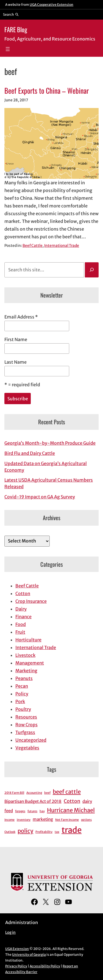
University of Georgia (29, 955)
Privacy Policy (16, 966)
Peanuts (24, 678)
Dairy (21, 609)
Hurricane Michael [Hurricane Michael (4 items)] (71, 810)
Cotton (23, 593)
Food (21, 624)
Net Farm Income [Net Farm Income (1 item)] (67, 820)
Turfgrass (25, 732)
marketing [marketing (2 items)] (43, 819)
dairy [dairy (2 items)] (87, 801)
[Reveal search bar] (11, 14)
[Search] (92, 270)
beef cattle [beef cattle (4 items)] (67, 792)
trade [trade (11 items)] (72, 830)
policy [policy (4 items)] (25, 831)
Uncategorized (31, 740)
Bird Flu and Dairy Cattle (30, 453)
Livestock (25, 655)
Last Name (16, 362)
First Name (16, 339)
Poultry (23, 709)
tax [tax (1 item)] (57, 832)
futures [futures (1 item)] (32, 811)
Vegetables (27, 748)
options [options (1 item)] (86, 820)
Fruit (20, 632)
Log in (10, 932)
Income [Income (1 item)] (9, 820)
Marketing (26, 671)
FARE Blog (16, 29)
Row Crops (27, 725)
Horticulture (28, 640)
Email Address (21, 317)
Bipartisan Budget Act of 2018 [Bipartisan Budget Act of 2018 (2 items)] (33, 801)
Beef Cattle (33, 246)
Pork (20, 701)
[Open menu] (8, 49)
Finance (23, 617)
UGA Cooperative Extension (51, 5)
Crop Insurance (31, 601)
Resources (26, 717)
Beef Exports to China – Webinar (47, 91)
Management (30, 663)
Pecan (22, 686)
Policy (22, 694)
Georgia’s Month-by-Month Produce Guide (50, 443)
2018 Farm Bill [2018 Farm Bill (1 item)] (14, 793)
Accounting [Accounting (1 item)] (34, 793)
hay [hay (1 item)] (42, 811)
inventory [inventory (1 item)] (24, 820)
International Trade (62, 246)
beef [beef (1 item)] (47, 793)
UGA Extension (17, 949)
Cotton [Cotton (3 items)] (72, 801)
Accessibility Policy (45, 966)
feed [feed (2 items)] (9, 811)
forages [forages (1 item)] (20, 811)
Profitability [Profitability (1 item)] (44, 832)
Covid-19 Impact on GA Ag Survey (40, 497)
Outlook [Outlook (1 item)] (10, 832)
